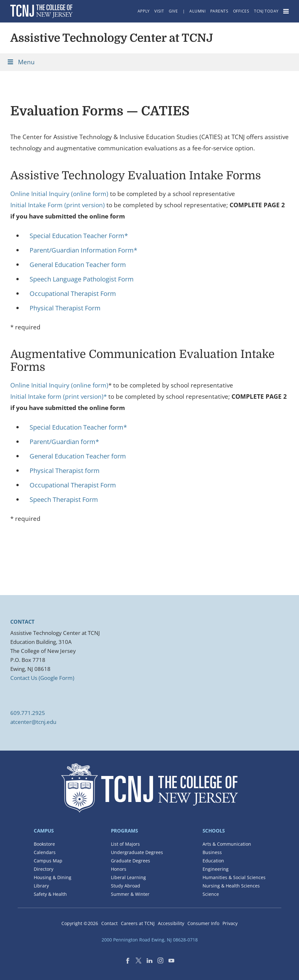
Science (211, 894)
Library (41, 886)
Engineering (216, 869)
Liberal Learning (128, 877)
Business (212, 852)
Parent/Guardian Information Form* (83, 250)
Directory (44, 869)
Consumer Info (203, 923)
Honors (119, 869)
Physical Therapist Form (65, 308)
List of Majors (125, 844)
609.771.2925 (28, 713)
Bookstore (44, 844)
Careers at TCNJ (138, 923)
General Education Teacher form (78, 265)
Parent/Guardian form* (64, 442)
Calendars (45, 852)
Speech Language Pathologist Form (82, 279)
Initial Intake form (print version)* (59, 396)
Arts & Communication (227, 844)
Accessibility (171, 923)
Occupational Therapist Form (73, 294)
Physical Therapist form (65, 471)
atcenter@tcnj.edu (33, 722)
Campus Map (48, 861)
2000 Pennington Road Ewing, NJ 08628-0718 (150, 940)
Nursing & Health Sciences (231, 886)
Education (213, 861)
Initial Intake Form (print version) (58, 205)
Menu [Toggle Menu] (21, 62)
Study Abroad (126, 886)
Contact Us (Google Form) (42, 678)
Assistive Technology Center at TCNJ (112, 38)
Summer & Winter (130, 894)
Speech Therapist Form (64, 499)
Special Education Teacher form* (78, 427)
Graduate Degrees (131, 861)
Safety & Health (50, 894)
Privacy (230, 923)
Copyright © (80, 923)
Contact (109, 923)
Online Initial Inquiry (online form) (59, 194)
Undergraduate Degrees (137, 852)
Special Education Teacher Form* (79, 236)
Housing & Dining (53, 877)
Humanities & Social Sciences (234, 877)
